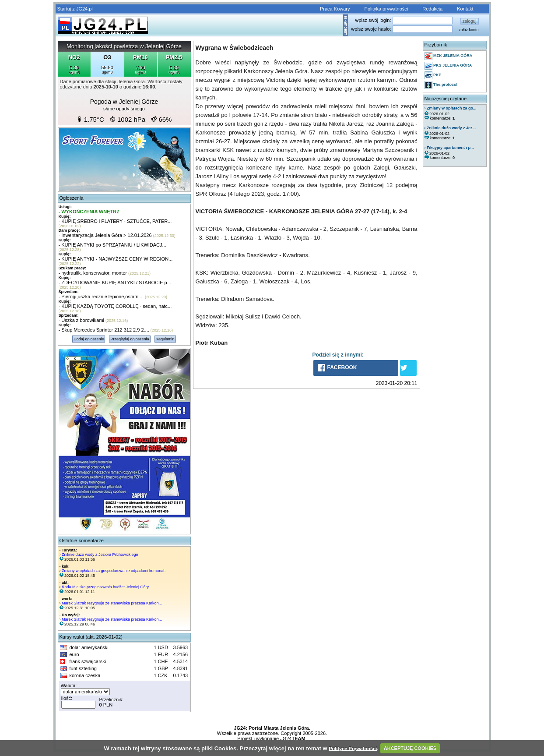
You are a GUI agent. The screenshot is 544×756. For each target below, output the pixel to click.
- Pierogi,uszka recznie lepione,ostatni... (101, 297)
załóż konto (469, 30)
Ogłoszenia (72, 198)
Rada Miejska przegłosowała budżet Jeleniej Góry (105, 587)
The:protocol (441, 85)
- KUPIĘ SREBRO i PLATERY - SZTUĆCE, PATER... (115, 221)
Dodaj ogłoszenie (89, 339)
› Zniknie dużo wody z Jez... (450, 128)
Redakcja (432, 9)
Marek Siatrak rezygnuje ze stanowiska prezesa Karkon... (112, 603)
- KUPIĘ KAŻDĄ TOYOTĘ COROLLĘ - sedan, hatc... (115, 306)
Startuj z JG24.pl (75, 9)
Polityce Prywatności (353, 748)
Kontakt (465, 9)
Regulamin (165, 339)
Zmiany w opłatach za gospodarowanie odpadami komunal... (115, 571)
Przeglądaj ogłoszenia (130, 339)
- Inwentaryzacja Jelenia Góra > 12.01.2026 (105, 235)
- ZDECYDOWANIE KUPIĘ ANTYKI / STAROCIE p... (115, 283)
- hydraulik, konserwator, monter (93, 273)
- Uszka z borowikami (82, 320)
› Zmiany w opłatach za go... (451, 108)
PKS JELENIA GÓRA (448, 66)
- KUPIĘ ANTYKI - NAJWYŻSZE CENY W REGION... (116, 259)
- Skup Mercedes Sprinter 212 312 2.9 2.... (104, 330)
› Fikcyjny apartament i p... (449, 148)
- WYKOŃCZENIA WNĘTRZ (89, 212)
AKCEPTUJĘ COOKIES (410, 748)
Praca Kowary (335, 9)
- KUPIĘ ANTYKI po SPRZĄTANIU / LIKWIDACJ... (112, 245)
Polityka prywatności (386, 9)
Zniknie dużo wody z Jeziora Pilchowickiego (100, 555)
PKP (433, 75)
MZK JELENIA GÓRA (449, 56)
